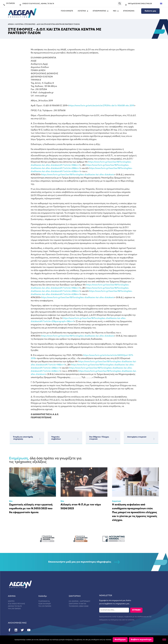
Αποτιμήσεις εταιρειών (137, 437)
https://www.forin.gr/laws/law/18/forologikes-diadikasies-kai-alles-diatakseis (78, 175)
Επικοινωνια (129, 11)
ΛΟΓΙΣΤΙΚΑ (83, 11)
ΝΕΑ (116, 11)
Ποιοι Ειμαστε (67, 11)
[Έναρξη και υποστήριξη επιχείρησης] (40, 439)
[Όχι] (164, 640)
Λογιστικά (116, 501)
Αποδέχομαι (120, 640)
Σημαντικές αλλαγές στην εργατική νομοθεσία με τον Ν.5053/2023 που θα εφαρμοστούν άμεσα (31, 509)
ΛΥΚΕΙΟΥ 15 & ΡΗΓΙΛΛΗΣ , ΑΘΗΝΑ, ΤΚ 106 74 (38, 4)
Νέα (11, 501)
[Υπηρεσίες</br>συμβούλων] (78, 439)
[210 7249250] (4, 5)
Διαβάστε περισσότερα (141, 640)
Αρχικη (11, 24)
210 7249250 (10, 3)
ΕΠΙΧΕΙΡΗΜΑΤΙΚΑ (101, 11)
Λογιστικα (19, 24)
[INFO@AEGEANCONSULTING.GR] (126, 5)
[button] (120, 4)
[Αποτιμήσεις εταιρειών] (154, 439)
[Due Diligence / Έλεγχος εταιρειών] (116, 439)
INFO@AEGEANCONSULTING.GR (140, 4)
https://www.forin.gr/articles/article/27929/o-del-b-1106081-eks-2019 (101, 106)
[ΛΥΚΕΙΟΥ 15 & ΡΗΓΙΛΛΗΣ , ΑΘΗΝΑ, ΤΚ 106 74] (20, 5)
